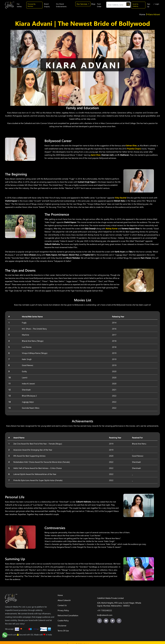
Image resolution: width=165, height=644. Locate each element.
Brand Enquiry (47, 5)
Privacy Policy (63, 610)
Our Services (82, 4)
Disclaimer (62, 626)
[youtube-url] (106, 621)
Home (142, 14)
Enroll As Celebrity (136, 5)
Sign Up (149, 5)
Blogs (93, 4)
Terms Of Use (63, 631)
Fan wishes (19, 5)
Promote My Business (32, 5)
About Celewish (64, 600)
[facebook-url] (119, 621)
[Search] (118, 5)
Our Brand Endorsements (61, 5)
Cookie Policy (63, 620)
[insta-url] (100, 621)
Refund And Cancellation (68, 615)
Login (157, 4)
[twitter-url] (113, 621)
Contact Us (62, 605)
